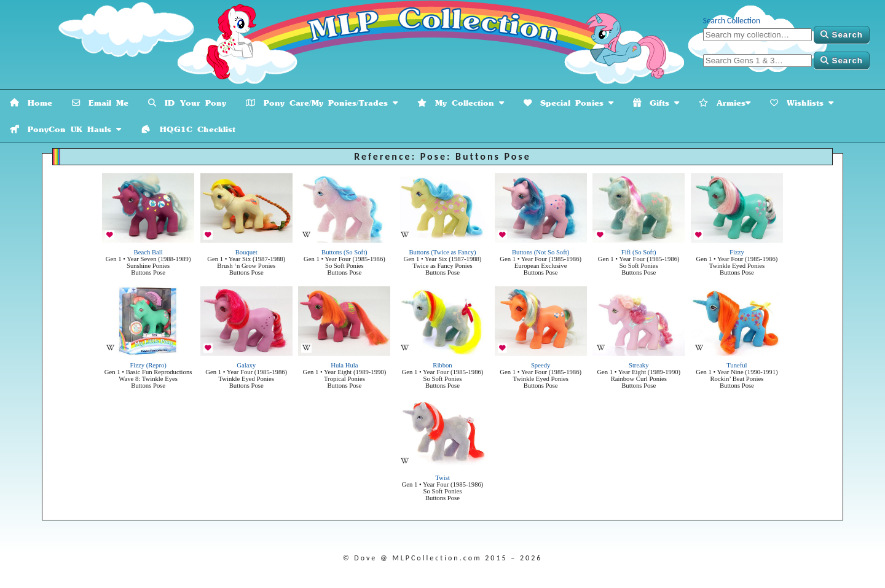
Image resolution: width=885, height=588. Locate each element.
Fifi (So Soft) (639, 252)
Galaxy (246, 365)
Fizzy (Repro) (148, 365)
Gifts (656, 103)
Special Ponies (568, 103)
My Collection (461, 103)
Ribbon (442, 365)
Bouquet (246, 252)
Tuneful (737, 365)
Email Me (100, 103)
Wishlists (802, 103)
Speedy (541, 365)
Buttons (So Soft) (344, 252)
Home (31, 103)
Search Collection (732, 21)
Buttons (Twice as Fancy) (442, 252)
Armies (725, 103)
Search (842, 35)
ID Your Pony (187, 103)
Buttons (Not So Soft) (541, 252)
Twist (442, 478)
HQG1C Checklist (188, 129)
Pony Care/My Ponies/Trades (322, 103)
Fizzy (737, 252)
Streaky (639, 365)
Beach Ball (148, 252)
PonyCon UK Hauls (65, 129)
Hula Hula (344, 365)
